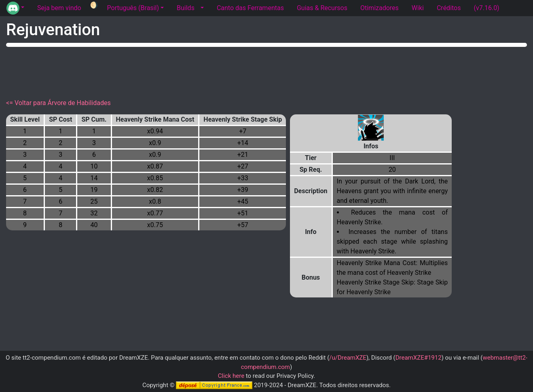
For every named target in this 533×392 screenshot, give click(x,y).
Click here (231, 376)
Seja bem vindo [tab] (59, 8)
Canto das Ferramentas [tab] (250, 8)
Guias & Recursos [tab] (322, 8)
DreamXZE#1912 (419, 358)
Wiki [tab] (418, 8)
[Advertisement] (266, 71)
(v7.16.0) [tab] (486, 8)
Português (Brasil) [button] (133, 8)
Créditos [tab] (449, 8)
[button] (15, 8)
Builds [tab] (186, 8)
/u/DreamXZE (348, 358)
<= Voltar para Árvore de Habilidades (58, 103)
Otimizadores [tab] (380, 8)
